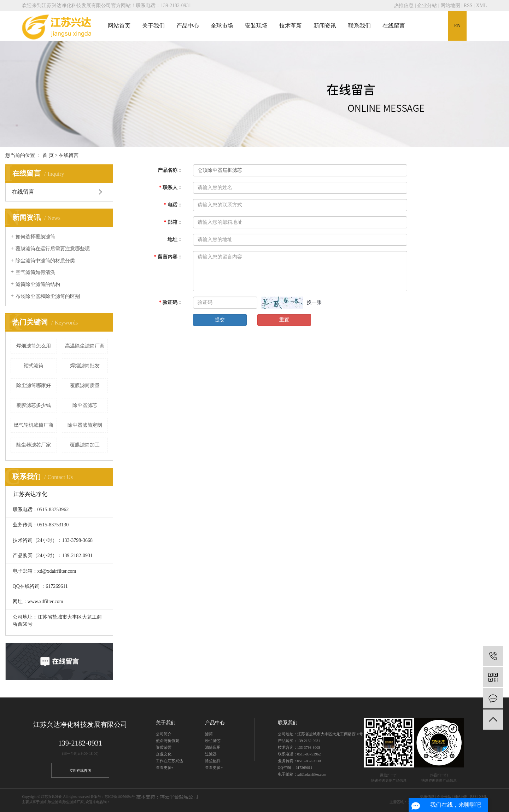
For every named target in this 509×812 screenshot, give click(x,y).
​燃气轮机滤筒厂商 (34, 425)
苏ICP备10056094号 (120, 797)
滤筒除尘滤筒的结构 (38, 284)
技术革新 (291, 26)
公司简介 (164, 734)
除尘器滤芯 (85, 405)
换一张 (314, 302)
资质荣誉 (164, 747)
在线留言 (394, 26)
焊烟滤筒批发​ (85, 366)
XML (481, 5)
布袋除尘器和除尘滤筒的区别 (48, 296)
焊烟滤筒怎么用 (34, 346)
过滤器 (211, 754)
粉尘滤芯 (213, 741)
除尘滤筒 (55, 802)
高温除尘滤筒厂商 (85, 346)
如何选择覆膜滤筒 (35, 237)
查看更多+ (165, 768)
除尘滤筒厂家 (73, 802)
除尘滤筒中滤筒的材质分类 (45, 261)
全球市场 (222, 26)
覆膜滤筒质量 (85, 385)
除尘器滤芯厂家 (34, 445)
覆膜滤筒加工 (85, 445)
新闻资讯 (325, 26)
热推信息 (404, 5)
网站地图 (450, 5)
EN (457, 26)
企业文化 (164, 754)
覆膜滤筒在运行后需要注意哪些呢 (53, 249)
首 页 (48, 155)
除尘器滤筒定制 (85, 425)
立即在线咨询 (80, 770)
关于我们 (153, 26)
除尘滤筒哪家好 (34, 385)
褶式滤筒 (34, 366)
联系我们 (359, 26)
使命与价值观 (168, 741)
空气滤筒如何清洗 (35, 272)
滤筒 (209, 734)
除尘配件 (213, 761)
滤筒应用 (213, 747)
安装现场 (256, 26)
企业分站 (427, 5)
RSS (468, 5)
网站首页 (119, 26)
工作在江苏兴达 (169, 761)
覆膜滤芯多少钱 (34, 405)
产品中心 (188, 26)
